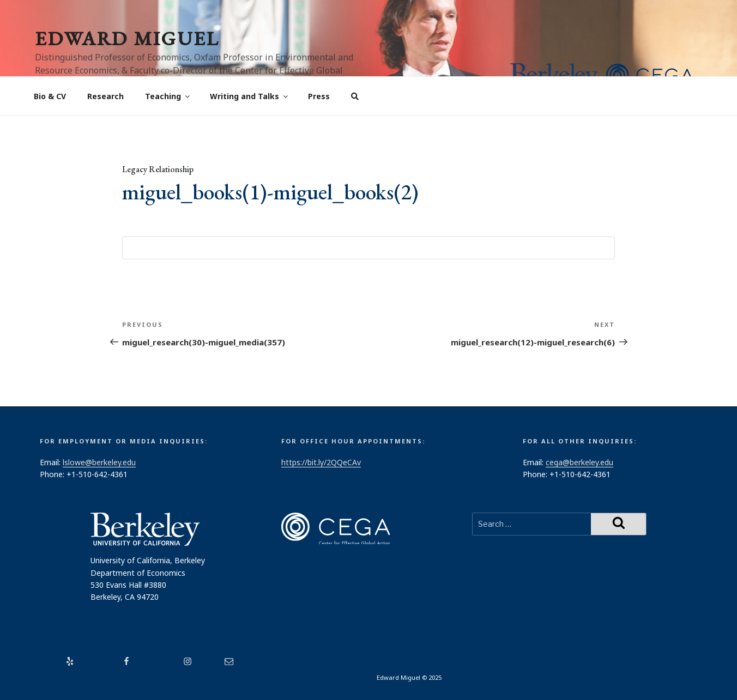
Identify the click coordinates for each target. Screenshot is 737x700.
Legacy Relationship (158, 169)
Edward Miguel (127, 38)
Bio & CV (50, 96)
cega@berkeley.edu (579, 462)
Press (319, 96)
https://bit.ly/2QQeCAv (321, 462)
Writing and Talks (250, 96)
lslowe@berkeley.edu (99, 462)
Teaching (168, 96)
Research (105, 96)
